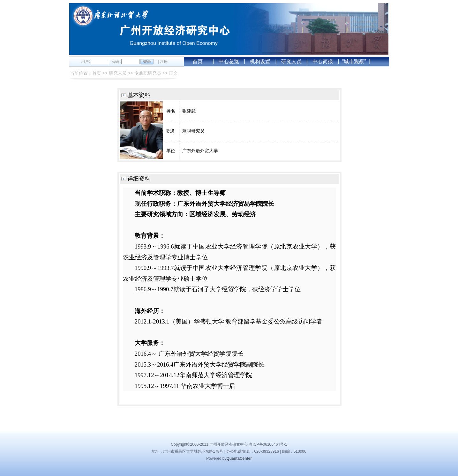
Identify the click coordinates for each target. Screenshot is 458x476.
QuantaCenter (239, 458)
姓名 (171, 111)
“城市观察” (354, 61)
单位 (171, 151)
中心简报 (323, 61)
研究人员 (291, 61)
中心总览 (229, 61)
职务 (171, 131)
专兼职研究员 (148, 73)
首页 (198, 61)
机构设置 (260, 61)
